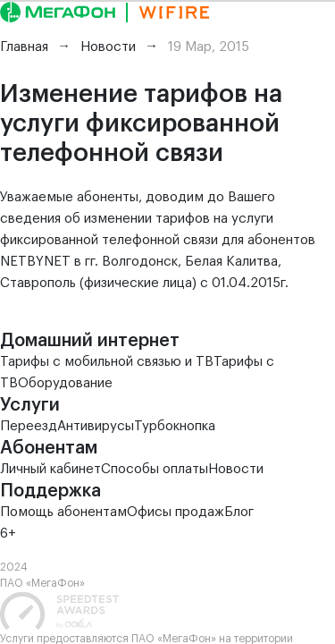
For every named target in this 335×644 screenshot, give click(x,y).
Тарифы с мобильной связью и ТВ (107, 362)
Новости (236, 469)
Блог (239, 512)
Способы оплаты (155, 469)
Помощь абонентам (63, 512)
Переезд (29, 426)
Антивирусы (96, 426)
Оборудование (65, 383)
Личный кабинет (50, 469)
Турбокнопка (175, 426)
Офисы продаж (176, 512)
